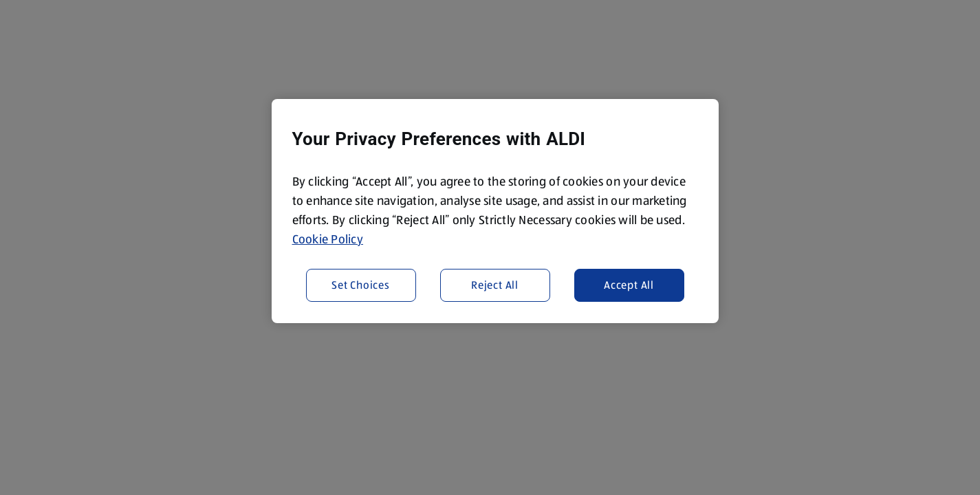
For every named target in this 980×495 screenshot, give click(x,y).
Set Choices (361, 285)
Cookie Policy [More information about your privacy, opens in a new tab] (328, 239)
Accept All (629, 285)
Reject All (495, 285)
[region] (495, 211)
